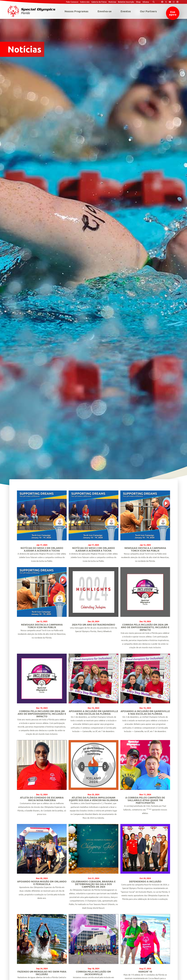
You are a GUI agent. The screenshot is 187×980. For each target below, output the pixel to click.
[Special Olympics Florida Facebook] (162, 2)
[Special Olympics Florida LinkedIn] (177, 2)
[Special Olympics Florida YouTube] (170, 2)
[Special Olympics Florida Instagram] (174, 2)
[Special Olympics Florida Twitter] (166, 2)
